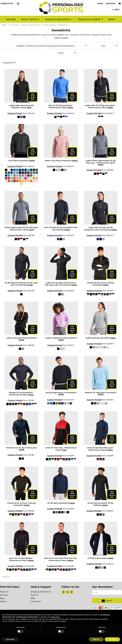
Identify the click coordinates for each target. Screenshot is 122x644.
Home (4, 25)
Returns (34, 595)
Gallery (3, 601)
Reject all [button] (96, 639)
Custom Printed (15, 113)
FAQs (33, 598)
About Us (4, 592)
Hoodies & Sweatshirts (31, 25)
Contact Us (36, 601)
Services (4, 595)
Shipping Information (41, 592)
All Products (14, 25)
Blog (2, 598)
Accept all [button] (112, 639)
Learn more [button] (10, 639)
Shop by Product (50, 25)
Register (111, 3)
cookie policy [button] (55, 617)
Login (100, 3)
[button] (18, 4)
